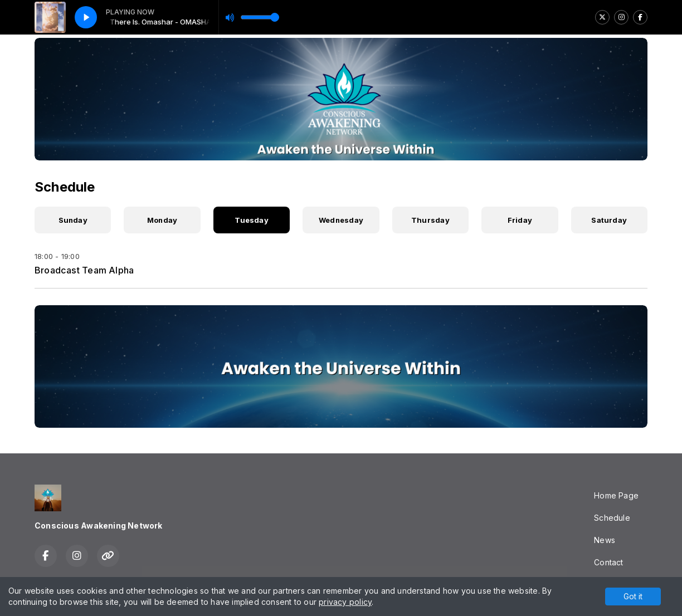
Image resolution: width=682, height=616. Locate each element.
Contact (608, 562)
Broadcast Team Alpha (84, 270)
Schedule (612, 518)
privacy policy (345, 602)
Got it (633, 596)
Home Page (616, 495)
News (605, 540)
